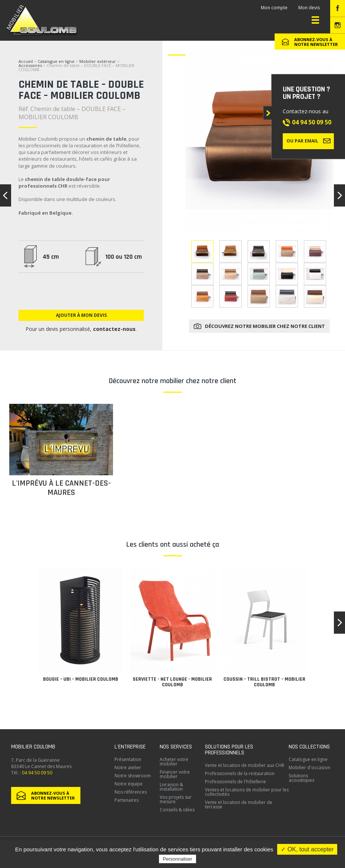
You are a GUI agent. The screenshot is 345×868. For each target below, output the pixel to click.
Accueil (26, 61)
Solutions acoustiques (301, 778)
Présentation (128, 759)
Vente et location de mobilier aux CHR (245, 765)
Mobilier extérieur (98, 61)
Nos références (131, 792)
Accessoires (30, 65)
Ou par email (308, 141)
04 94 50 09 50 (312, 122)
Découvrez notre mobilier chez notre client (265, 326)
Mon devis (309, 8)
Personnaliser (178, 859)
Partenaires (127, 800)
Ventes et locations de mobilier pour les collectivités (247, 792)
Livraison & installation (171, 787)
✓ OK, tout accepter (307, 849)
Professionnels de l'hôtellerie (235, 782)
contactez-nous (114, 329)
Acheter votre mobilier (174, 762)
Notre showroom (133, 776)
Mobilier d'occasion (309, 768)
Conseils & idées (177, 810)
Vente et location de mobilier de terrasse (239, 805)
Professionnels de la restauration (240, 773)
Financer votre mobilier (175, 774)
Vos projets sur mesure (176, 799)
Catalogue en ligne (56, 61)
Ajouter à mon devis (81, 315)
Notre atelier (128, 768)
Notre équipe (129, 784)
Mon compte (274, 8)
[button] (339, 623)
